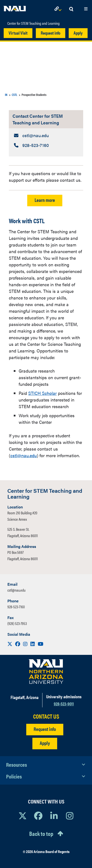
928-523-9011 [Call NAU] (64, 704)
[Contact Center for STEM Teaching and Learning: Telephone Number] (46, 145)
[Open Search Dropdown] (71, 9)
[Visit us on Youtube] (41, 644)
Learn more (45, 200)
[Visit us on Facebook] (18, 644)
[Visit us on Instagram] (26, 644)
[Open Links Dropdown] (59, 9)
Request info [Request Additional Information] (45, 729)
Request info (51, 33)
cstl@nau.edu (24, 455)
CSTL (14, 95)
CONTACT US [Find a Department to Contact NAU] (46, 716)
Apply (78, 33)
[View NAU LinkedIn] (54, 816)
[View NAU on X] (23, 816)
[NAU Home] (15, 7)
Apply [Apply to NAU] (45, 743)
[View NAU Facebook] (38, 816)
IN (6, 95)
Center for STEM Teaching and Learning (33, 23)
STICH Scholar (42, 393)
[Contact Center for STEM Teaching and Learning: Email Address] (46, 135)
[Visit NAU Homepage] (46, 672)
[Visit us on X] (10, 644)
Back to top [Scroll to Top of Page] (41, 833)
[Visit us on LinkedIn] (33, 644)
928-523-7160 (16, 607)
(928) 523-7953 (17, 623)
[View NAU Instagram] (70, 816)
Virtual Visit (18, 33)
